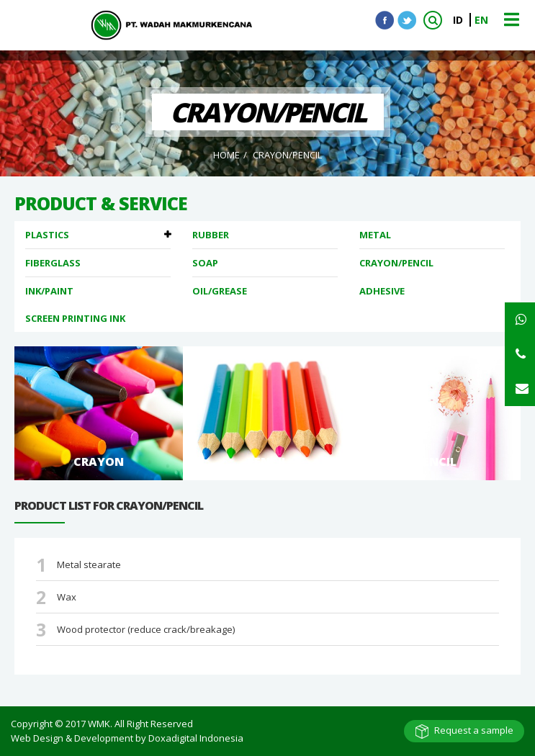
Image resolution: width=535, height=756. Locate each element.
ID (459, 20)
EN (481, 20)
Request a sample (474, 730)
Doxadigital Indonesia (196, 738)
